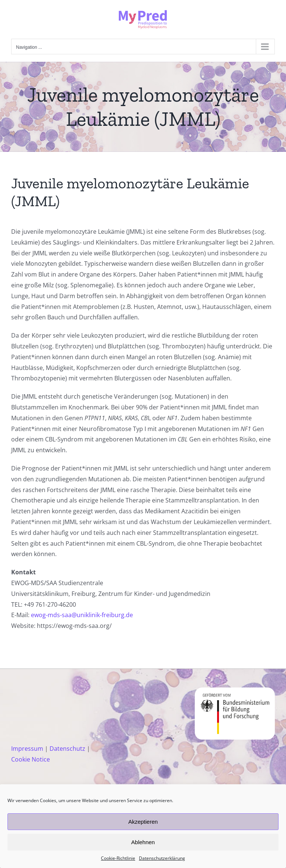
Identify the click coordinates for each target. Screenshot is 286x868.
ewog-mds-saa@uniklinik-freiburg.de (82, 615)
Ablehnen (143, 842)
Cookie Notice (31, 759)
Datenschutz (67, 749)
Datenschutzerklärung (162, 858)
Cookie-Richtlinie (118, 858)
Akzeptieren (143, 822)
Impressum (27, 749)
